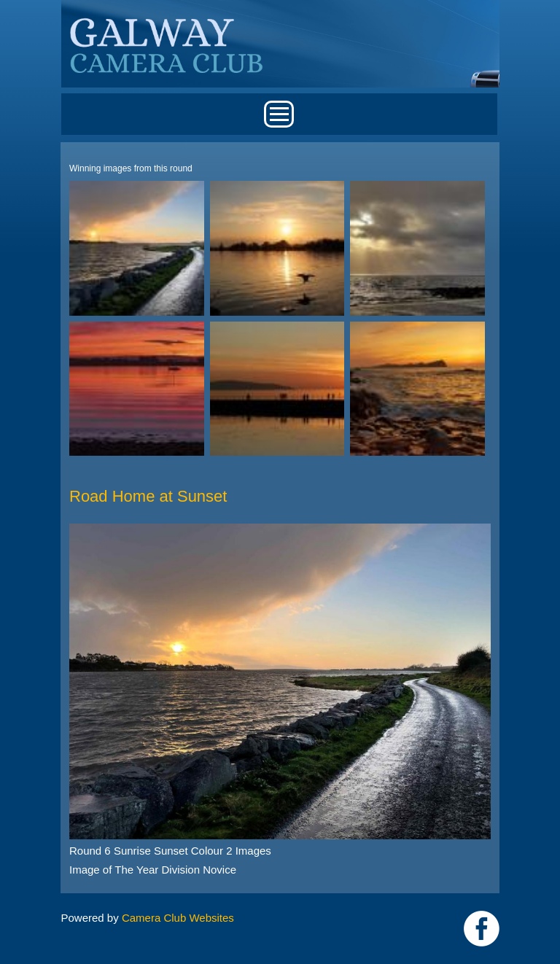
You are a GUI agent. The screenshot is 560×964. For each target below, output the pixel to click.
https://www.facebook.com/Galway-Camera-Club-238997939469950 (482, 929)
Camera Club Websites (178, 918)
